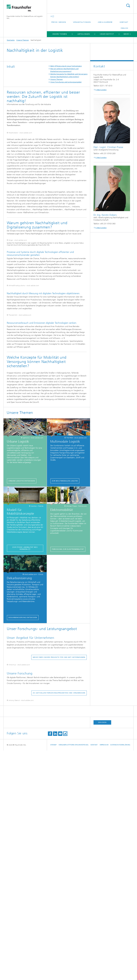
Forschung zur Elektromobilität (68, 719)
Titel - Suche (128, 6)
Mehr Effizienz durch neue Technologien (66, 66)
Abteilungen (84, 34)
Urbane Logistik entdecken (22, 650)
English (124, 28)
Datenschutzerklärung (120, 974)
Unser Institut (107, 34)
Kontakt (124, 22)
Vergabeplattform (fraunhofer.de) (74, 974)
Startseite (11, 40)
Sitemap (53, 974)
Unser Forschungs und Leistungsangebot (66, 82)
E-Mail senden (101, 90)
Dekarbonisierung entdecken (23, 787)
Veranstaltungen (82, 22)
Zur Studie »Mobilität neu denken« (25, 718)
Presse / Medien (59, 22)
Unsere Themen (60, 34)
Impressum (104, 974)
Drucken (102, 952)
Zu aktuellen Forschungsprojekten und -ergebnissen (59, 892)
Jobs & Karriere (105, 22)
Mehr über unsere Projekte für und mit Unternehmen (59, 827)
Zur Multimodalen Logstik (65, 650)
